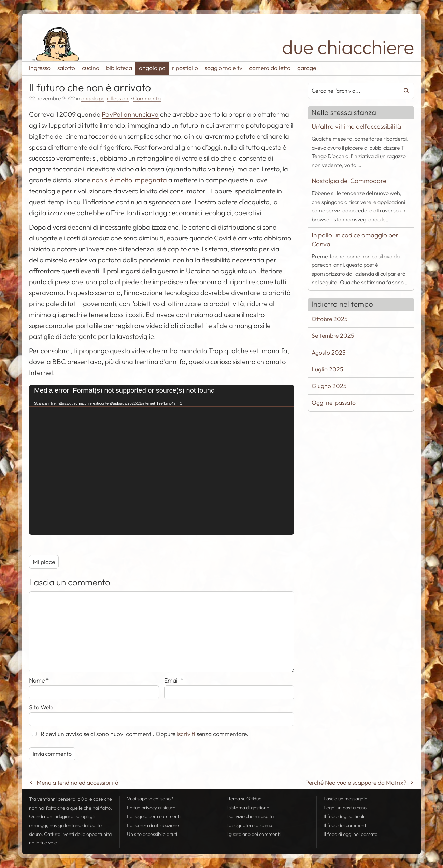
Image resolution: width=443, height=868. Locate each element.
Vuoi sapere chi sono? (150, 799)
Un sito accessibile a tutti (153, 834)
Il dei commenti (345, 825)
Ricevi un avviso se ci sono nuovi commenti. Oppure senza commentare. (139, 734)
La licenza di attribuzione (153, 825)
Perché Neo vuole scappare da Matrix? (356, 782)
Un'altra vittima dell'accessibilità (356, 126)
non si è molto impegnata (129, 180)
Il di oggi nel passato (351, 834)
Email (174, 680)
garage (307, 68)
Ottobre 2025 (330, 319)
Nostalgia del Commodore (349, 181)
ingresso (40, 68)
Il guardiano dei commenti (253, 834)
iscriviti (186, 734)
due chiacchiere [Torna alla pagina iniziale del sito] (348, 47)
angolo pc (152, 68)
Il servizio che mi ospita (249, 816)
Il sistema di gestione (247, 808)
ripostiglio (185, 68)
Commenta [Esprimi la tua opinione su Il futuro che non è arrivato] (147, 98)
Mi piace (44, 562)
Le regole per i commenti (154, 816)
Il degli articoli (344, 816)
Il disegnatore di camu (249, 825)
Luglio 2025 (327, 369)
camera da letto (270, 68)
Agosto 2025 (328, 352)
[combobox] (351, 91)
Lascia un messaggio (345, 799)
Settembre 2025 (333, 336)
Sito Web (41, 707)
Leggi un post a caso (345, 808)
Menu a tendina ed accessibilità (77, 782)
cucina (91, 68)
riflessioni (118, 98)
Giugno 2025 (329, 386)
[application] (162, 460)
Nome (39, 680)
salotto (66, 68)
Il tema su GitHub (243, 799)
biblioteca (119, 68)
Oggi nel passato (334, 403)
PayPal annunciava (130, 114)
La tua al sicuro (151, 808)
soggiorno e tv (224, 68)
